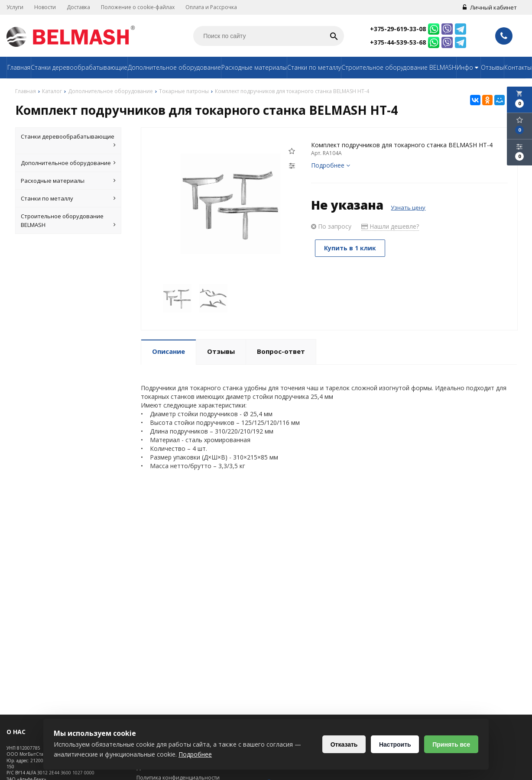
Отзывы (492, 67)
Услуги (15, 7)
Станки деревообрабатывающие (79, 67)
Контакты (518, 67)
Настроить (395, 744)
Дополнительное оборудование (174, 67)
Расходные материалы (254, 67)
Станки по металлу (314, 67)
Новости (45, 7)
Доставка (78, 7)
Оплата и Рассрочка (211, 7)
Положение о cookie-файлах (138, 7)
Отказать (344, 744)
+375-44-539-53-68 (398, 42)
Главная (19, 67)
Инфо (469, 67)
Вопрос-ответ (281, 351)
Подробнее (331, 165)
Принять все (451, 744)
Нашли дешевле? (390, 226)
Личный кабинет (490, 7)
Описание (169, 351)
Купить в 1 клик (350, 248)
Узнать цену (408, 207)
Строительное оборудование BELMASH (399, 67)
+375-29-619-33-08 (398, 29)
